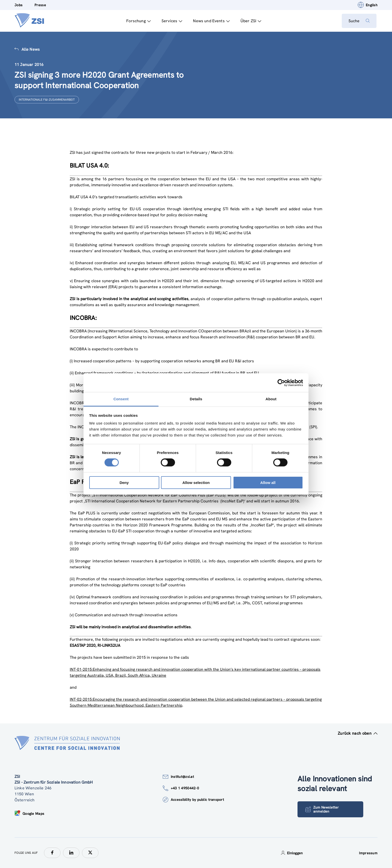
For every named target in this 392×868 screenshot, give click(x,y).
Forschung (137, 21)
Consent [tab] (121, 399)
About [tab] (271, 399)
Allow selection (196, 483)
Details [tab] (196, 399)
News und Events (210, 21)
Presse (40, 5)
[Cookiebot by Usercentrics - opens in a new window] (281, 383)
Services (171, 21)
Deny (124, 483)
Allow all (268, 483)
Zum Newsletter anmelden (322, 809)
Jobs (18, 5)
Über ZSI (250, 21)
